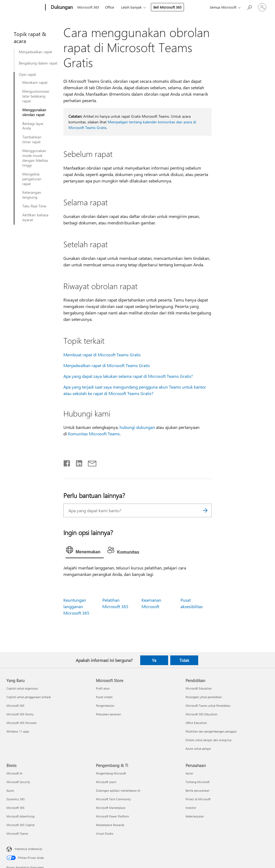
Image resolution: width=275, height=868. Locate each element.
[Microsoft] (25, 8)
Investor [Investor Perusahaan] (191, 808)
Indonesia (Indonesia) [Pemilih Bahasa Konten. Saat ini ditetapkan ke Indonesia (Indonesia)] (28, 849)
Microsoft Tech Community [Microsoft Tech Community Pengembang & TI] (113, 799)
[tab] (85, 551)
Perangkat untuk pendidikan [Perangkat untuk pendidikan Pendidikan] (204, 697)
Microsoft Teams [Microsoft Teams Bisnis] (17, 833)
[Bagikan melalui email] (90, 462)
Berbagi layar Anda (33, 126)
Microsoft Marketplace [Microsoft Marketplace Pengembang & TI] (111, 808)
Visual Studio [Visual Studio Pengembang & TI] (104, 833)
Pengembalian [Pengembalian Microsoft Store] (105, 706)
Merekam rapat (35, 83)
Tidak (184, 660)
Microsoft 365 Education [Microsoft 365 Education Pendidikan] (201, 714)
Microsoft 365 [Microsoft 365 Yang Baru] (15, 706)
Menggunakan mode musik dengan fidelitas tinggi (35, 158)
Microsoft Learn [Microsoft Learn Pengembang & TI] (106, 782)
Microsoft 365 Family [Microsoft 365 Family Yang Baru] (20, 714)
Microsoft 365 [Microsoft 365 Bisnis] (15, 808)
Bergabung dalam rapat (38, 63)
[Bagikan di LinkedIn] (77, 462)
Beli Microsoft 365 (167, 7)
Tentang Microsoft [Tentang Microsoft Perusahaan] (198, 782)
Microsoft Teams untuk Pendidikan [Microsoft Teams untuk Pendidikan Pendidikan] (208, 706)
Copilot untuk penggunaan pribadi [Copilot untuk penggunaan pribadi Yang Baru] (29, 697)
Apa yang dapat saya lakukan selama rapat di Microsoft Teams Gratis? (128, 376)
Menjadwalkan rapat (35, 52)
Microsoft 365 (88, 7)
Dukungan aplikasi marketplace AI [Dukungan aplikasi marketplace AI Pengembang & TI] (118, 790)
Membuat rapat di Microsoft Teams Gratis (102, 355)
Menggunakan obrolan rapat (34, 112)
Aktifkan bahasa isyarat (35, 217)
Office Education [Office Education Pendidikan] (196, 723)
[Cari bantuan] (249, 7)
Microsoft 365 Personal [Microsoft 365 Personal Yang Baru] (21, 723)
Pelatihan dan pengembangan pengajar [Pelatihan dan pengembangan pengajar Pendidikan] (211, 731)
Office (110, 7)
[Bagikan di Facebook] (67, 462)
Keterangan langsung (32, 195)
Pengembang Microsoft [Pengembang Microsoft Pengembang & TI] (111, 773)
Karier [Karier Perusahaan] (189, 773)
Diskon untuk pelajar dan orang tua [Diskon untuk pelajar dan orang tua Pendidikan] (209, 740)
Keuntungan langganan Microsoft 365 (76, 606)
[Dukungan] (61, 8)
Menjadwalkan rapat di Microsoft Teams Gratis (107, 365)
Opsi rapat (27, 74)
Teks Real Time (34, 206)
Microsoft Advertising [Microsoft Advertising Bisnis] (20, 816)
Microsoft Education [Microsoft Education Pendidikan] (199, 688)
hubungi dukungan (137, 427)
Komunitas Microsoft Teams (94, 434)
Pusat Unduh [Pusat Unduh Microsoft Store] (104, 697)
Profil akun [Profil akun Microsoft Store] (103, 688)
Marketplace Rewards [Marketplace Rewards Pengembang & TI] (110, 825)
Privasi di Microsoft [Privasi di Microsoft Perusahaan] (198, 799)
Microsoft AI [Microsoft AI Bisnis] (14, 773)
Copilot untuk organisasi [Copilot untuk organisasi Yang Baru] (22, 688)
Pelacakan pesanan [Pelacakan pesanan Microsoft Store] (108, 714)
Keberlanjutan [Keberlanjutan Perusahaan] (195, 816)
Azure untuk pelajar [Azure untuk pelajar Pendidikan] (198, 749)
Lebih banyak (131, 7)
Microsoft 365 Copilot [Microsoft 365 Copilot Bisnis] (21, 825)
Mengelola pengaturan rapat (32, 179)
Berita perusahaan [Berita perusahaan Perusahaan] (198, 790)
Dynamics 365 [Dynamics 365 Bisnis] (16, 799)
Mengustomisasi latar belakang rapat (36, 96)
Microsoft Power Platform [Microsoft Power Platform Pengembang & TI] (112, 816)
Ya (154, 660)
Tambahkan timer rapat (32, 139)
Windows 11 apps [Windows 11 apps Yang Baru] (18, 731)
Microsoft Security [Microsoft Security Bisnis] (18, 782)
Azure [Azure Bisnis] (10, 790)
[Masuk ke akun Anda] (262, 7)
